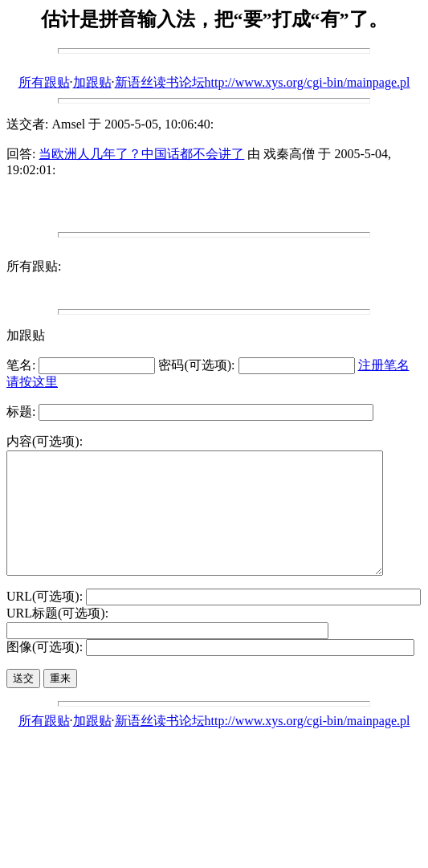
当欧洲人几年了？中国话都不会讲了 (141, 154)
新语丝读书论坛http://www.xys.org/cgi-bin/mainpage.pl (263, 82)
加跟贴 (92, 82)
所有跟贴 (44, 82)
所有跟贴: (34, 266)
